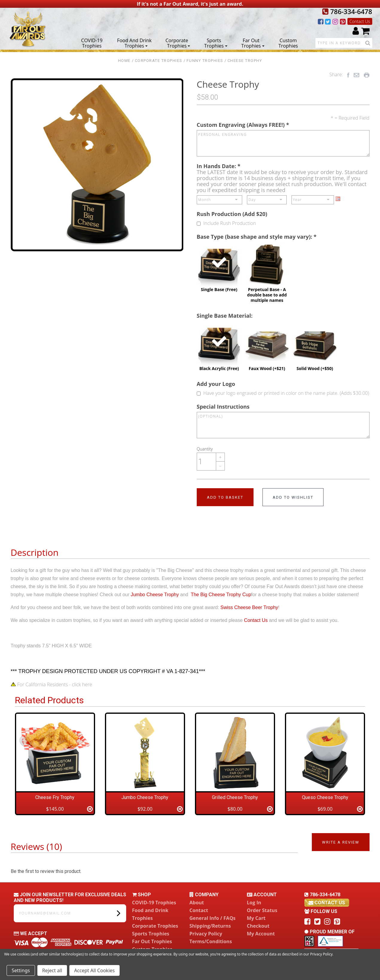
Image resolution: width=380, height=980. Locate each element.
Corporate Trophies (178, 43)
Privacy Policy (206, 934)
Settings (21, 970)
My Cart (256, 918)
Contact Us (360, 21)
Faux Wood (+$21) (267, 346)
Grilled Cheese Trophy (235, 797)
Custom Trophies (288, 43)
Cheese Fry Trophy (55, 797)
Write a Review (341, 842)
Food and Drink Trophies (134, 43)
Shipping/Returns (210, 926)
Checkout (258, 926)
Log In (254, 903)
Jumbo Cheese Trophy (155, 595)
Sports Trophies (216, 43)
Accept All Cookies (94, 970)
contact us (327, 903)
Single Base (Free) (219, 267)
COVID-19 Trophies (92, 43)
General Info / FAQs (213, 918)
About (197, 903)
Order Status (262, 910)
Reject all (52, 970)
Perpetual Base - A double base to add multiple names (267, 273)
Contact (199, 910)
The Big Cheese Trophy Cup (221, 595)
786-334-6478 (347, 11)
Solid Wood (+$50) (315, 346)
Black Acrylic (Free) (219, 346)
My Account (261, 934)
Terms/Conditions (211, 941)
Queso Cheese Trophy (325, 797)
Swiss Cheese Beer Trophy (249, 607)
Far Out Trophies (253, 43)
